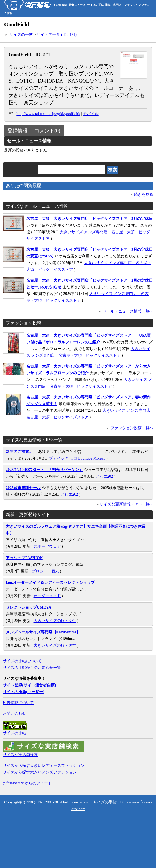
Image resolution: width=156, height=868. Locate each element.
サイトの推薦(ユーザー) (23, 692)
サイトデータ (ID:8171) (57, 35)
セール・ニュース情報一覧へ (128, 311)
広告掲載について (18, 703)
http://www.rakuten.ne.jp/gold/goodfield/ (48, 114)
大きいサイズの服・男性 (55, 645)
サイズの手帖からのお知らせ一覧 (32, 668)
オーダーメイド (47, 596)
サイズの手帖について (22, 661)
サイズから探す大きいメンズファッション (40, 772)
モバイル (91, 114)
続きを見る (144, 194)
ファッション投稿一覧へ (132, 428)
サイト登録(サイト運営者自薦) (29, 685)
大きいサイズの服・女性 (55, 621)
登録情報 (17, 131)
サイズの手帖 (21, 35)
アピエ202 (104, 476)
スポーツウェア (47, 546)
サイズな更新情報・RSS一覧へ (126, 504)
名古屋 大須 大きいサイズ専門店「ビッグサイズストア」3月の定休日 (90, 219)
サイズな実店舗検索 (20, 755)
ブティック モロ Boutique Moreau (77, 458)
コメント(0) (47, 131)
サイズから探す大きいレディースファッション (44, 766)
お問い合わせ (14, 714)
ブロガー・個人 (45, 571)
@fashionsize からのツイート (27, 783)
